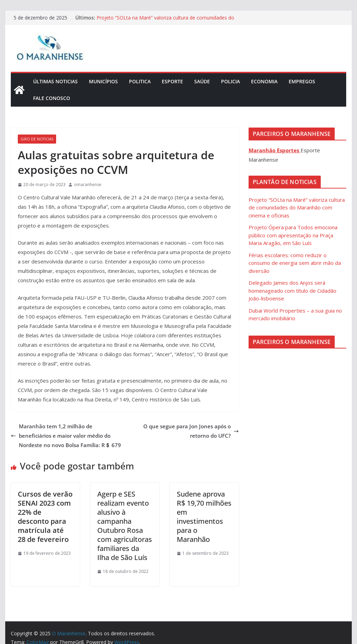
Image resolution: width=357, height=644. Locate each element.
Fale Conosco (52, 98)
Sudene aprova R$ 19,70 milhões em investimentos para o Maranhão (204, 517)
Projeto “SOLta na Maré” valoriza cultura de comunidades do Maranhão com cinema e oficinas (165, 21)
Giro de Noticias (37, 139)
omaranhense (88, 185)
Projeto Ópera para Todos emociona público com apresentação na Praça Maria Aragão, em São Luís (293, 235)
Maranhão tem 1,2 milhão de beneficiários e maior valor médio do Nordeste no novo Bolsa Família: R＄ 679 (66, 436)
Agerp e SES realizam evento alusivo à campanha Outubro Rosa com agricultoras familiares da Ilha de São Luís (125, 526)
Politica (140, 81)
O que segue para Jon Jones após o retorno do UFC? (191, 431)
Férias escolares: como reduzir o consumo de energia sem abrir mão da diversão (295, 263)
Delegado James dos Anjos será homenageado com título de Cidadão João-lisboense (293, 290)
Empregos (302, 81)
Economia (264, 81)
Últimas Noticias (55, 81)
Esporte (172, 81)
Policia (230, 81)
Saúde (202, 81)
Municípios (103, 81)
